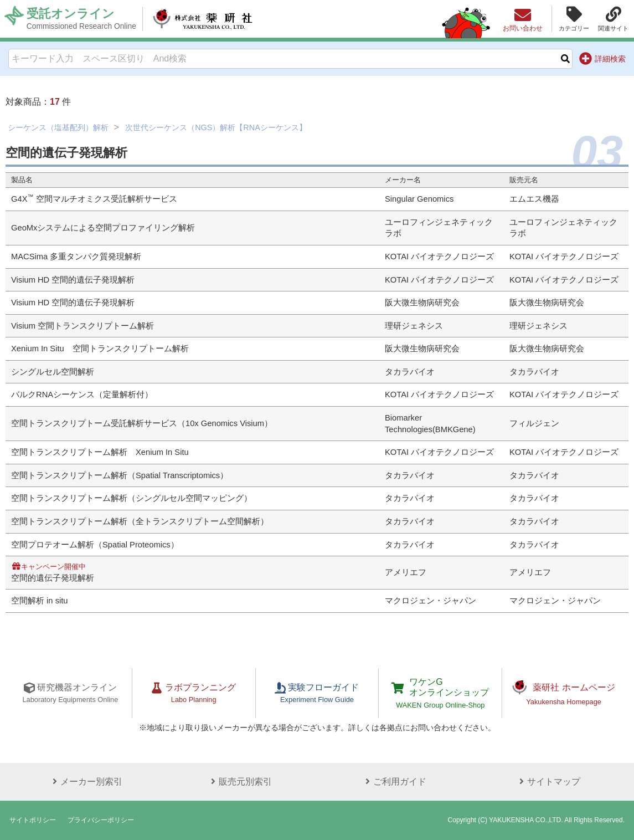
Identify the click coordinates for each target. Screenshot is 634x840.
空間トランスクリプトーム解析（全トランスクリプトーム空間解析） (140, 521)
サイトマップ (548, 782)
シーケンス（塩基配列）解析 (58, 127)
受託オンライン (81, 19)
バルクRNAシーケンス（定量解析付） (82, 395)
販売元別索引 (240, 782)
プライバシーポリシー (101, 820)
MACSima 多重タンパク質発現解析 (76, 257)
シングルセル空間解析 (53, 372)
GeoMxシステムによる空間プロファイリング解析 (103, 228)
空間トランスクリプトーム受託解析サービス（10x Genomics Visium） (142, 423)
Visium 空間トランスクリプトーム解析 (83, 326)
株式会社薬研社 (202, 19)
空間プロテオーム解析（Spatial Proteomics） (95, 545)
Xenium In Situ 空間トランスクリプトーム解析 (100, 349)
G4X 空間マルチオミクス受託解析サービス (94, 199)
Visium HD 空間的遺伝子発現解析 (73, 280)
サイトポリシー (33, 820)
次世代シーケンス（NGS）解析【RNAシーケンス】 (216, 127)
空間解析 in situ (40, 601)
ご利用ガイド (394, 782)
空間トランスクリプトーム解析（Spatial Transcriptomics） (120, 475)
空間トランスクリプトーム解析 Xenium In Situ (100, 452)
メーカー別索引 (86, 782)
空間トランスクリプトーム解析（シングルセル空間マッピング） (132, 498)
